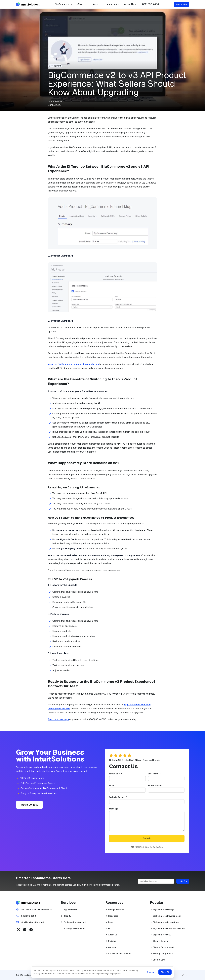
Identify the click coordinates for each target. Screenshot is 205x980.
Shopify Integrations (163, 954)
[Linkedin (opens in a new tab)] (25, 930)
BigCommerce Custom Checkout (169, 928)
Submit (147, 838)
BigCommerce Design (164, 910)
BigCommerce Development (167, 916)
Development (55, 66)
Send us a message (58, 719)
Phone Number (161, 785)
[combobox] (184, 975)
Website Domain (123, 797)
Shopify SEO (159, 960)
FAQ (110, 928)
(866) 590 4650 (150, 4)
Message (114, 809)
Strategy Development (75, 928)
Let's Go (183, 881)
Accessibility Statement (120, 954)
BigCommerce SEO (162, 935)
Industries (112, 4)
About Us (130, 4)
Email (118, 785)
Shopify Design (160, 941)
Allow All (165, 972)
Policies (112, 941)
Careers (112, 947)
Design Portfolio (116, 910)
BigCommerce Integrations (166, 922)
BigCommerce (64, 4)
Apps (97, 4)
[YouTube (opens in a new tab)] (31, 930)
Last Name (159, 774)
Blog (110, 922)
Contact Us (181, 4)
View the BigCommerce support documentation (73, 364)
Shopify (83, 4)
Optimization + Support (75, 922)
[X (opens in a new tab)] (19, 930)
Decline (150, 972)
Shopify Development (164, 947)
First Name (120, 774)
